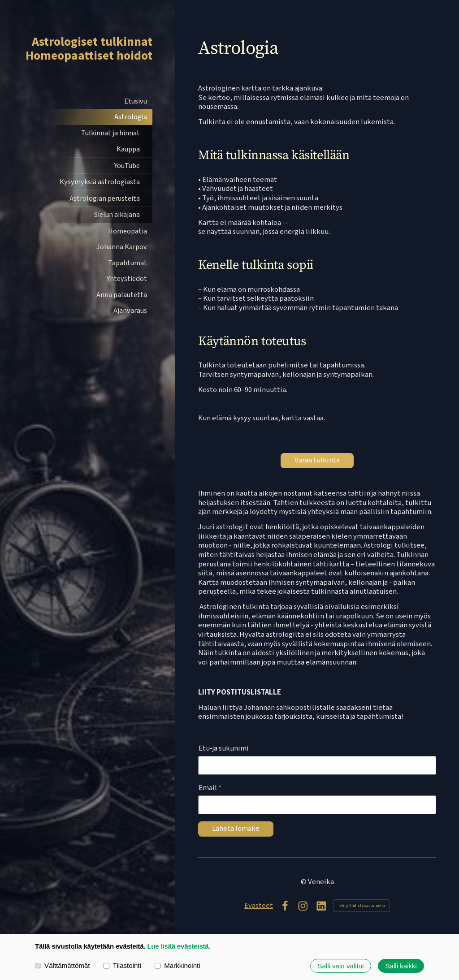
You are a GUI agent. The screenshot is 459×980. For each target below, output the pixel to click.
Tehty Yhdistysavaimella (362, 906)
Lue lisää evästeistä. (179, 946)
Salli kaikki (401, 966)
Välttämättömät (63, 965)
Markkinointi (178, 965)
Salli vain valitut (341, 966)
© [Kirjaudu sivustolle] (304, 882)
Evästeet (259, 906)
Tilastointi (122, 965)
